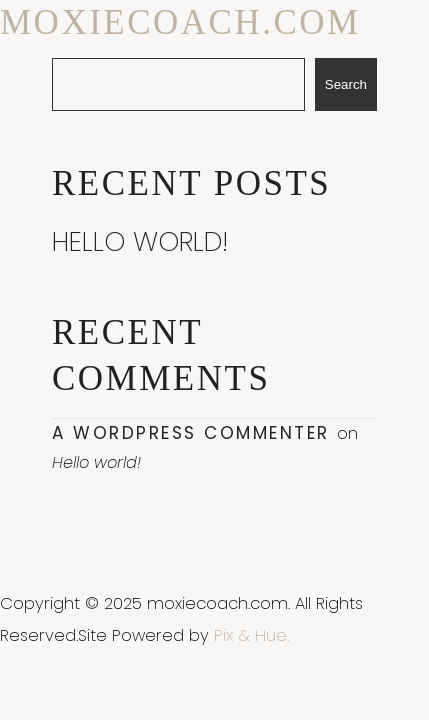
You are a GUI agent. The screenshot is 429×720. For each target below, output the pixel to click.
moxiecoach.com (180, 22)
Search (346, 84)
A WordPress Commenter (191, 433)
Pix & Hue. (251, 635)
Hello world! (140, 241)
